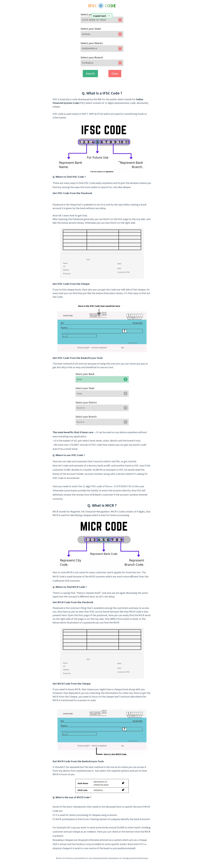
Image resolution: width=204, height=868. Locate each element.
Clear (115, 73)
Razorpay (144, 858)
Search (90, 73)
